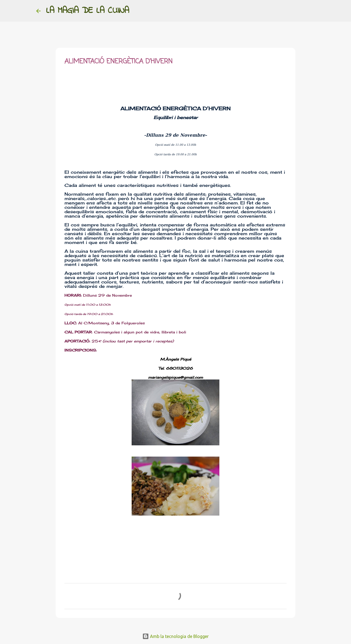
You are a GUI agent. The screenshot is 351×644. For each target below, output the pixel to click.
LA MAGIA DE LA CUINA (88, 11)
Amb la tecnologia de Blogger (175, 636)
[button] (68, 81)
